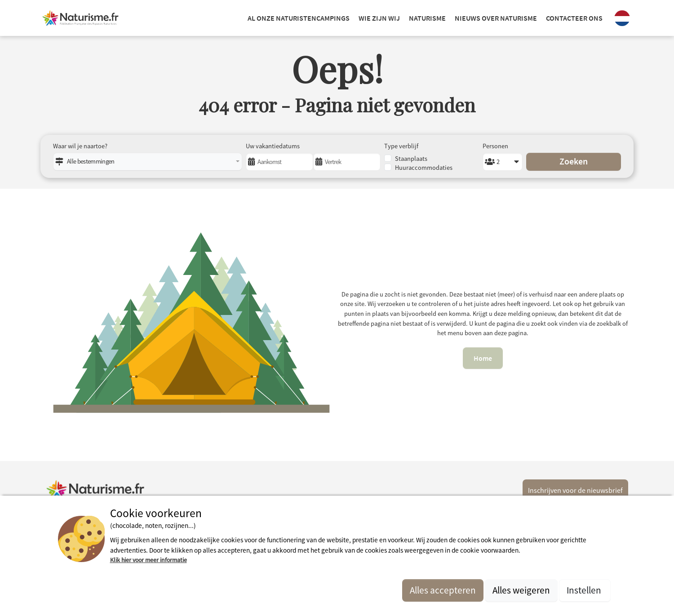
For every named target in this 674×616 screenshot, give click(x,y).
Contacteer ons (574, 18)
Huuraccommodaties (424, 168)
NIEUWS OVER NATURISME (496, 18)
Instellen (585, 590)
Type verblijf (401, 146)
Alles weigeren (521, 590)
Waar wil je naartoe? (80, 146)
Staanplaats (411, 159)
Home (483, 358)
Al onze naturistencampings (299, 18)
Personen (495, 146)
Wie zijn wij (379, 18)
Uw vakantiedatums (273, 146)
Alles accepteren (443, 590)
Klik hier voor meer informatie (149, 560)
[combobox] (148, 162)
